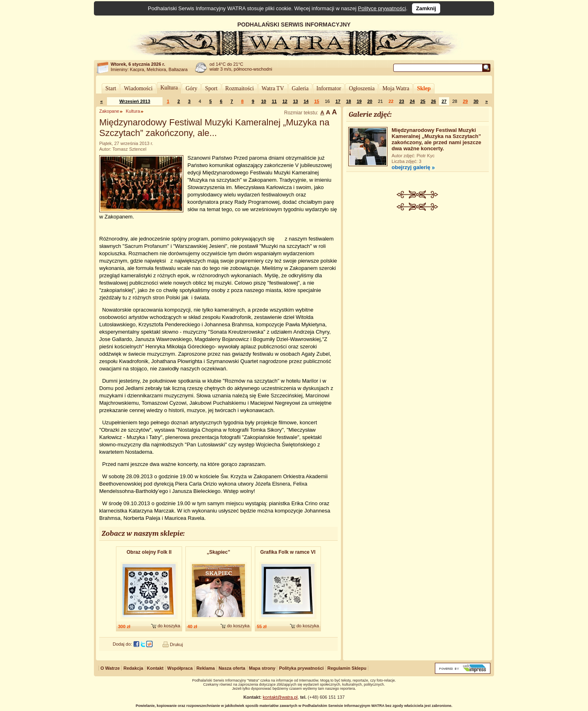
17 (338, 101)
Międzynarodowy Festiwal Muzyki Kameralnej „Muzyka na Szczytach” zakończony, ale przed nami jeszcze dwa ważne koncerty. (436, 139)
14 (306, 101)
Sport (211, 88)
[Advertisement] (418, 272)
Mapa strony (262, 668)
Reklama (206, 668)
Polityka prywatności (301, 668)
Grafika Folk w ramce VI (288, 552)
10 (263, 101)
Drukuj (176, 644)
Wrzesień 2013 (135, 101)
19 (359, 101)
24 (412, 101)
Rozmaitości (240, 88)
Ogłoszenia (362, 88)
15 (316, 101)
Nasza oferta (232, 668)
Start (111, 88)
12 (285, 101)
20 (370, 101)
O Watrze (110, 668)
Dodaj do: (122, 644)
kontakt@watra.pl (280, 697)
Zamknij (426, 8)
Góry (191, 88)
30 (476, 101)
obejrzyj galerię (411, 167)
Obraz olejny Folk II (149, 552)
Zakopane (109, 111)
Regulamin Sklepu (347, 668)
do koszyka (169, 626)
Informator (329, 88)
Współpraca (180, 668)
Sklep (424, 88)
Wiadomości (138, 88)
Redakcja (133, 668)
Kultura (169, 88)
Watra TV (273, 88)
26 (433, 101)
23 (401, 101)
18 (348, 101)
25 (423, 101)
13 (295, 101)
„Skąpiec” (218, 552)
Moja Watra (396, 88)
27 (444, 101)
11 (274, 101)
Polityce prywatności (382, 8)
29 (465, 101)
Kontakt (155, 668)
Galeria (300, 88)
